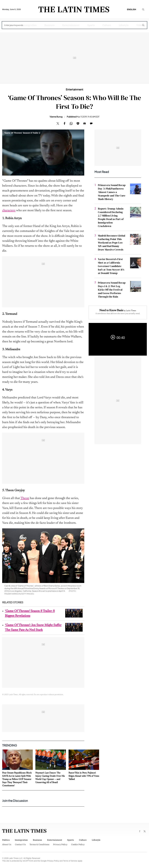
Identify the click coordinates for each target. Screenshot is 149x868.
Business (49, 25)
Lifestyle (124, 25)
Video (140, 25)
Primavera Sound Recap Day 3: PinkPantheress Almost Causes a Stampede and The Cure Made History (112, 192)
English (132, 9)
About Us (7, 844)
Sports (91, 25)
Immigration (29, 25)
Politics (10, 25)
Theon (25, 498)
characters (9, 211)
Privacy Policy (60, 844)
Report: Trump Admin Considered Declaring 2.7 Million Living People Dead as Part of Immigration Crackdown (111, 217)
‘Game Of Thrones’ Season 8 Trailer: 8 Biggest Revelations (30, 614)
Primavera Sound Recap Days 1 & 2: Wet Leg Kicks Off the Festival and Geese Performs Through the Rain (112, 290)
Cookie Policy (78, 844)
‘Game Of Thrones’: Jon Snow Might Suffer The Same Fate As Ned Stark (33, 628)
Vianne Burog (56, 117)
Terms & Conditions (39, 844)
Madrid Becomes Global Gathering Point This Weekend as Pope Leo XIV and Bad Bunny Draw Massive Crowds (112, 243)
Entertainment (71, 25)
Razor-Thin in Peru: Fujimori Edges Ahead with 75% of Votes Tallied (84, 776)
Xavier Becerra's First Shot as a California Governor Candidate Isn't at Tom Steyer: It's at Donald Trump (111, 266)
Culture (107, 25)
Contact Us (20, 844)
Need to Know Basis (111, 310)
